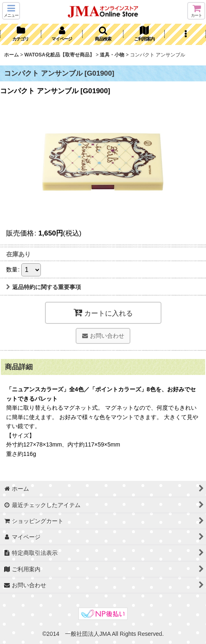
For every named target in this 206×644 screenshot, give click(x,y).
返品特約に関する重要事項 (44, 287)
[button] (11, 11)
